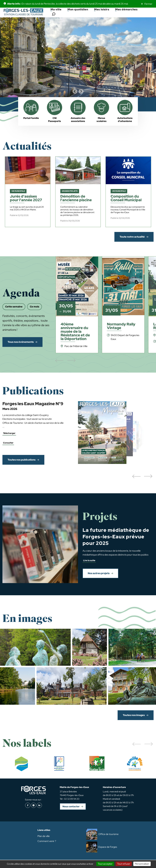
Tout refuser (124, 864)
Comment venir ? (47, 841)
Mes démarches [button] (126, 9)
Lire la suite (89, 560)
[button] (136, 477)
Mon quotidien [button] (78, 9)
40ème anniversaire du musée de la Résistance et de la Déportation (75, 332)
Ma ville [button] (56, 9)
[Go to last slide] (75, 91)
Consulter (8, 443)
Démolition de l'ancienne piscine (76, 198)
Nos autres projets (99, 573)
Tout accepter (105, 864)
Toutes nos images (134, 715)
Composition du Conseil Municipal (126, 198)
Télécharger (9, 433)
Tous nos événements (21, 342)
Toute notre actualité (132, 237)
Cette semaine (14, 307)
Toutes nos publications (22, 460)
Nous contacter (71, 807)
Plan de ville (44, 836)
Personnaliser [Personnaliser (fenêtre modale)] (142, 864)
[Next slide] (81, 91)
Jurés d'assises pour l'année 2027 (26, 198)
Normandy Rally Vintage (121, 326)
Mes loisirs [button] (102, 9)
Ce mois (35, 307)
